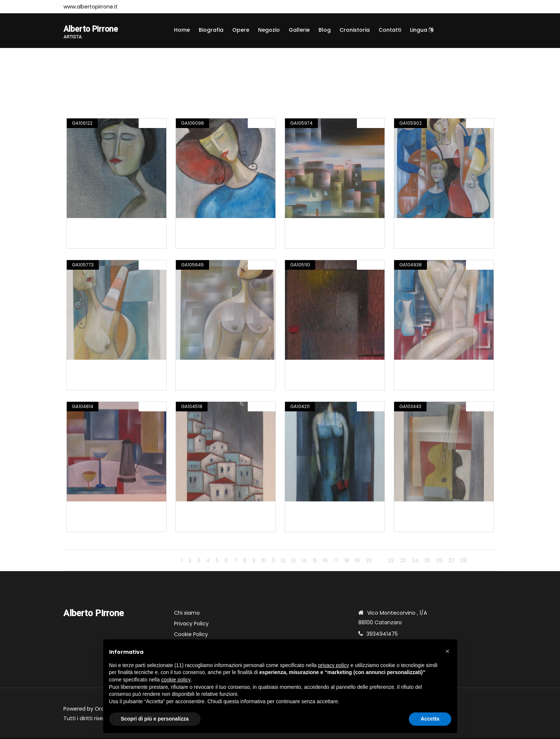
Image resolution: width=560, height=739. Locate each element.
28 (464, 562)
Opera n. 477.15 (309, 511)
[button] (448, 651)
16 (325, 562)
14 (304, 562)
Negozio (269, 30)
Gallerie (299, 30)
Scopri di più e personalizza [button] (155, 719)
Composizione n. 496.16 (320, 228)
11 (274, 562)
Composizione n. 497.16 (211, 228)
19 (357, 562)
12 (283, 562)
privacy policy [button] (334, 665)
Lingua (422, 30)
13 (293, 562)
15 (315, 562)
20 (369, 562)
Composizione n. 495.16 (429, 228)
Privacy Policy (191, 625)
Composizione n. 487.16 (320, 369)
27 (451, 562)
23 (403, 562)
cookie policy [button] (176, 680)
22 (391, 562)
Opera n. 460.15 (418, 511)
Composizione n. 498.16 (102, 228)
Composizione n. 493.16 (211, 369)
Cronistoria (355, 30)
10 (264, 562)
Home (182, 30)
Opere (241, 30)
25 (427, 562)
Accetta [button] (430, 719)
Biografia (211, 30)
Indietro (163, 562)
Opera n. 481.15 (199, 511)
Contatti (390, 30)
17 (336, 562)
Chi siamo (187, 614)
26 (439, 562)
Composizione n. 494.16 (102, 369)
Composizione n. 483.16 (102, 511)
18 (347, 562)
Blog (325, 30)
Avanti (483, 562)
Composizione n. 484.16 (429, 369)
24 (415, 562)
